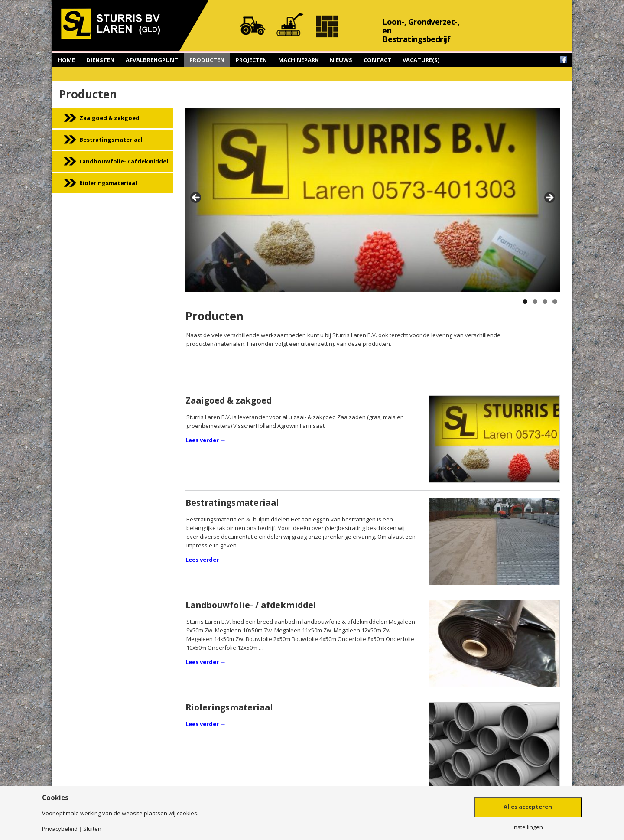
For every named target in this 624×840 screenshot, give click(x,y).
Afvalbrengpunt (152, 60)
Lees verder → (206, 440)
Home (66, 60)
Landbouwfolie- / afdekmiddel (124, 161)
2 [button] (535, 301)
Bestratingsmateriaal (111, 140)
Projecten (251, 60)
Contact (377, 60)
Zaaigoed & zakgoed (109, 118)
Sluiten (92, 829)
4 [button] (555, 301)
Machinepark (298, 60)
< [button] (196, 198)
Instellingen (528, 827)
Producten (207, 60)
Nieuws (341, 60)
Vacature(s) (421, 60)
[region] (373, 200)
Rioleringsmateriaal (108, 183)
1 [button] (525, 301)
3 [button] (545, 301)
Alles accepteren (528, 807)
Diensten (100, 60)
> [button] (549, 198)
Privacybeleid (60, 829)
